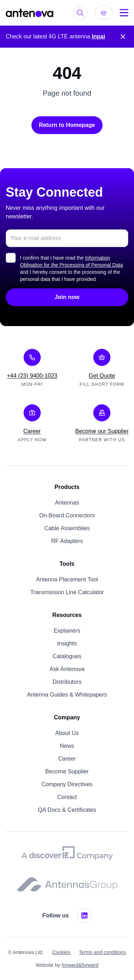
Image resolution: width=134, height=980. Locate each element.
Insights (67, 643)
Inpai (98, 36)
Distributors (67, 682)
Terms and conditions (103, 952)
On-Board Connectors (67, 515)
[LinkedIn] (84, 916)
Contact (67, 797)
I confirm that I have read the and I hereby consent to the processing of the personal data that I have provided (71, 268)
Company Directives (67, 784)
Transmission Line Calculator (67, 592)
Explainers (67, 631)
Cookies (61, 952)
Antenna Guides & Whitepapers (67, 695)
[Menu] (124, 13)
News (67, 746)
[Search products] (80, 13)
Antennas (67, 503)
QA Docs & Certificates (67, 810)
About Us (67, 733)
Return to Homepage (67, 125)
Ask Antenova (67, 669)
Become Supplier (67, 771)
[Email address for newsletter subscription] (67, 238)
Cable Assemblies (67, 528)
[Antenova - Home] (29, 13)
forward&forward (80, 965)
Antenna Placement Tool (67, 579)
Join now (67, 297)
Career (67, 759)
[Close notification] (123, 37)
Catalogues (67, 656)
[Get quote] (104, 13)
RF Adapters (67, 541)
